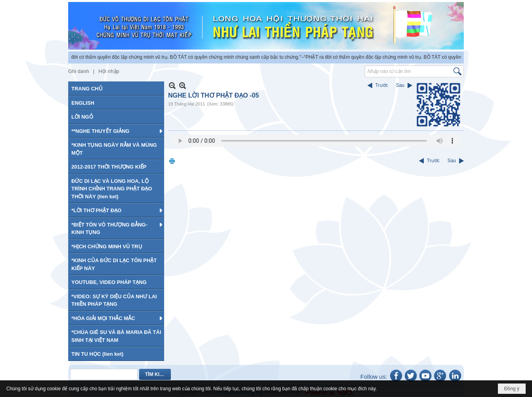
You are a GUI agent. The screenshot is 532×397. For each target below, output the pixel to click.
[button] (116, 131)
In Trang (172, 161)
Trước (382, 85)
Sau (400, 85)
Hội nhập (109, 71)
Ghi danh (79, 71)
